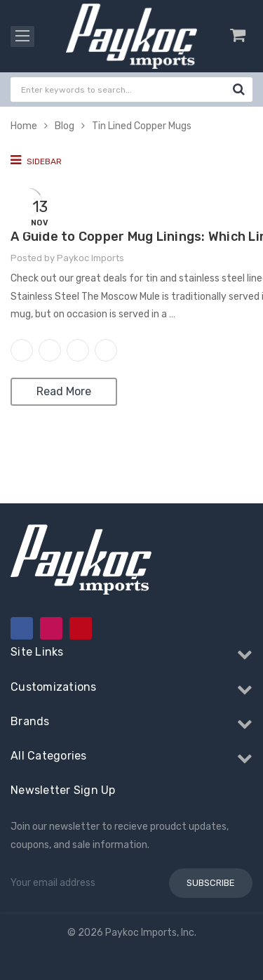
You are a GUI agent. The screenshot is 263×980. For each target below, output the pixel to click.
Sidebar (36, 160)
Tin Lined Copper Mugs (142, 126)
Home (24, 126)
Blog (65, 126)
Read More (64, 391)
